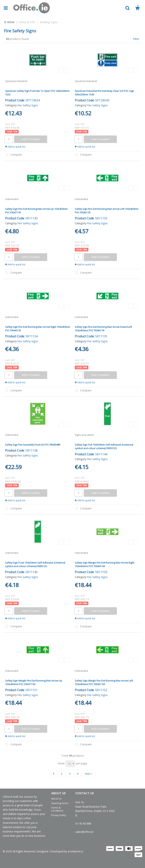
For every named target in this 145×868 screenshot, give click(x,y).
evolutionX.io (76, 851)
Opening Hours (60, 803)
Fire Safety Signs (28, 105)
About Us (56, 799)
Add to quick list (15, 147)
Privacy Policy (59, 815)
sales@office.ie (84, 832)
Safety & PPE (27, 22)
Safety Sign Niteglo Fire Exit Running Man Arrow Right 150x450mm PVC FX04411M (105, 564)
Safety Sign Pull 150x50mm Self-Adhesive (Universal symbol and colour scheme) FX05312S (104, 446)
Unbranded (12, 199)
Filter (136, 39)
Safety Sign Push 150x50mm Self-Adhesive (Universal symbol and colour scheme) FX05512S (35, 564)
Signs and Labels (84, 435)
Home (9, 22)
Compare (13, 155)
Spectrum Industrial (16, 81)
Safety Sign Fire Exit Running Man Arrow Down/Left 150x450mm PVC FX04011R (103, 329)
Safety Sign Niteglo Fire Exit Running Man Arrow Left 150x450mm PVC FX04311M (104, 682)
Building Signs (49, 22)
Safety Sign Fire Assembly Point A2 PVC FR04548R (33, 445)
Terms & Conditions (57, 809)
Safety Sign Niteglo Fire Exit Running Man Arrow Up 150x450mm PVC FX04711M (34, 682)
